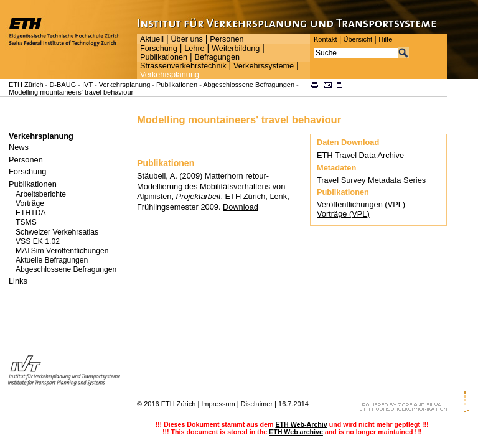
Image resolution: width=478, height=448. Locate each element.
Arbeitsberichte (41, 194)
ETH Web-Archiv (301, 424)
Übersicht (358, 39)
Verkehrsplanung (170, 75)
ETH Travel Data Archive (360, 155)
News (19, 147)
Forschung (159, 49)
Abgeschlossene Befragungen (249, 85)
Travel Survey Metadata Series (371, 180)
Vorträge (30, 203)
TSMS (26, 222)
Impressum (218, 404)
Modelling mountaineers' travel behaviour (71, 92)
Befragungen (217, 57)
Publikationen (164, 57)
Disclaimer (257, 404)
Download (241, 207)
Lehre (194, 49)
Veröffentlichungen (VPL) (361, 204)
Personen (227, 39)
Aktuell (152, 39)
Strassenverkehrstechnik (183, 66)
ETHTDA (31, 213)
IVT (87, 85)
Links (18, 281)
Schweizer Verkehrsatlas (57, 232)
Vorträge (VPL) (343, 214)
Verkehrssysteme (264, 66)
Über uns (186, 39)
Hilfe (385, 39)
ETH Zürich (26, 85)
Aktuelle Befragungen (52, 260)
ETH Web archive (296, 432)
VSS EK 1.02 (38, 241)
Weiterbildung (236, 49)
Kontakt (325, 39)
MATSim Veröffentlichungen (62, 251)
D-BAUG (63, 85)
